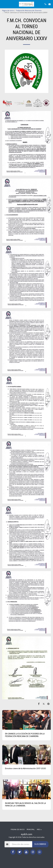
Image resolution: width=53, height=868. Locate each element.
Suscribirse (40, 844)
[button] (3, 4)
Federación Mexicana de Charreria (29, 11)
